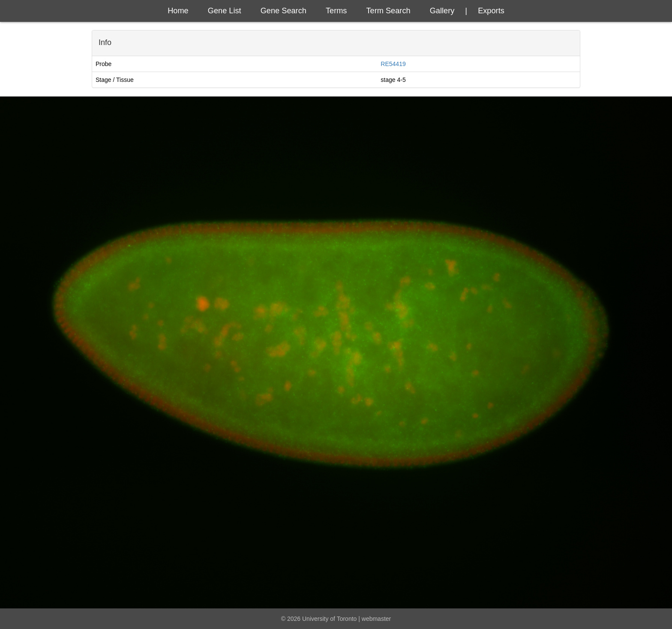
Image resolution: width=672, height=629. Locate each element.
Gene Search (283, 11)
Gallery (442, 11)
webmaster (376, 619)
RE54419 (393, 64)
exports (491, 11)
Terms (336, 11)
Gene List (225, 11)
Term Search (388, 11)
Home (178, 11)
